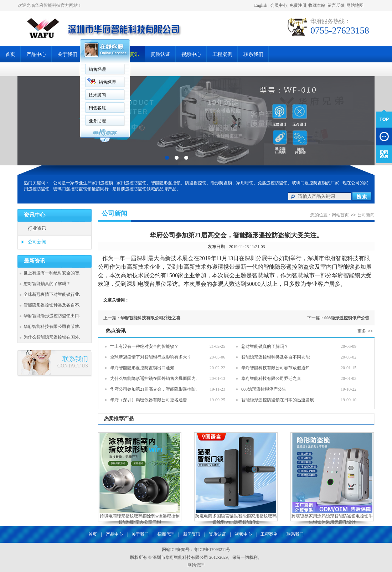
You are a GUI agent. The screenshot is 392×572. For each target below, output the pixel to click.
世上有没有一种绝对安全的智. (52, 273)
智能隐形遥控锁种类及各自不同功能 (275, 357)
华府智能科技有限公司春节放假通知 (275, 368)
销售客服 (97, 108)
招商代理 (166, 534)
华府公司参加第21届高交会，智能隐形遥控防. (153, 389)
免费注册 (298, 5)
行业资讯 (37, 228)
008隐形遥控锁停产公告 (347, 318)
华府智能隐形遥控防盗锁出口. (52, 316)
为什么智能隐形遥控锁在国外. (52, 337)
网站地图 (355, 5)
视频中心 (191, 54)
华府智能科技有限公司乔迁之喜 (150, 318)
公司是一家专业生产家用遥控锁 (83, 183)
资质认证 (160, 54)
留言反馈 (336, 5)
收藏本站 (317, 5)
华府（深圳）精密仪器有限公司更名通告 (149, 400)
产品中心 (36, 54)
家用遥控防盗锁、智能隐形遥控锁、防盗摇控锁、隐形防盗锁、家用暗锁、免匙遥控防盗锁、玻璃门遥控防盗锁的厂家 (228, 183)
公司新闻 (37, 242)
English (261, 5)
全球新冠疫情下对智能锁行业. (52, 294)
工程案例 (222, 54)
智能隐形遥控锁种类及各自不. (52, 305)
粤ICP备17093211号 (212, 550)
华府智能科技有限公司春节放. (52, 326)
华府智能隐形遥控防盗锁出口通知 (142, 368)
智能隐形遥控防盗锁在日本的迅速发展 (278, 400)
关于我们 (67, 54)
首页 (10, 54)
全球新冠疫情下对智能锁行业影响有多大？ (151, 357)
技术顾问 (97, 95)
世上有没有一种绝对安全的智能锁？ (144, 346)
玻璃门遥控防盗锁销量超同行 (81, 189)
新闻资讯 (192, 534)
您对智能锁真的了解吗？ (47, 284)
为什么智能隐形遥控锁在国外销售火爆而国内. (153, 378)
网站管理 (196, 565)
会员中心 (279, 5)
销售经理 (97, 69)
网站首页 (340, 215)
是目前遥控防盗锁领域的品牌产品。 (146, 189)
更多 (366, 331)
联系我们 (253, 54)
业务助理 (97, 121)
